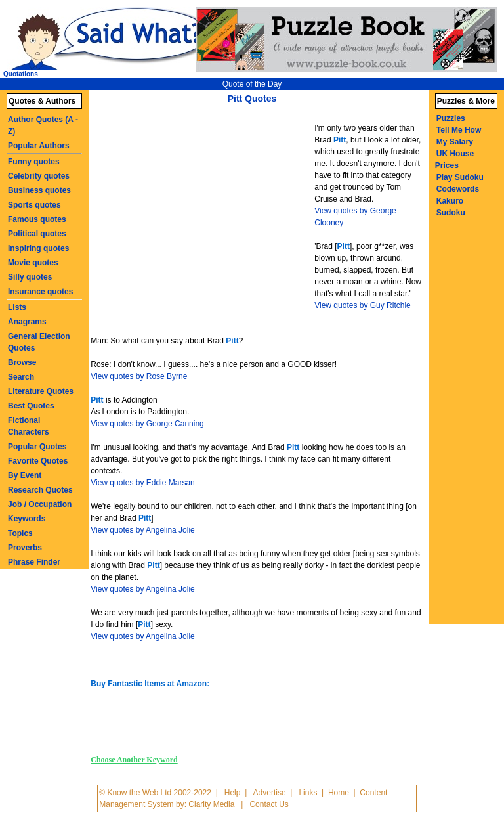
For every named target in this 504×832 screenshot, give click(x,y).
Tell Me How (459, 130)
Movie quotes (33, 263)
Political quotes (37, 234)
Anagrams (27, 322)
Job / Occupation (40, 504)
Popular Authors (39, 146)
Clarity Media (211, 804)
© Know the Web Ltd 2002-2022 (155, 793)
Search (21, 377)
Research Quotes (40, 490)
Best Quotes (31, 406)
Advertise (270, 793)
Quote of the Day (252, 84)
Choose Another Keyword (134, 760)
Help (233, 793)
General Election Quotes (39, 342)
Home (339, 793)
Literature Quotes (41, 391)
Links (308, 793)
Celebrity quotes (39, 176)
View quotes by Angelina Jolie (143, 530)
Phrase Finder (34, 562)
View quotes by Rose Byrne (139, 376)
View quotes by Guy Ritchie (363, 305)
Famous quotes (37, 219)
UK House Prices (454, 160)
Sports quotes (34, 205)
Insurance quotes (40, 292)
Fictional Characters (29, 426)
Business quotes (39, 190)
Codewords (458, 189)
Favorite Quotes (38, 461)
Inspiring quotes (38, 248)
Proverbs (25, 548)
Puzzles (451, 118)
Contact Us (269, 804)
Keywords (27, 519)
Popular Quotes (37, 447)
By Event (25, 475)
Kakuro (450, 201)
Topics (20, 533)
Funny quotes (34, 162)
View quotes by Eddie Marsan (143, 483)
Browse (22, 362)
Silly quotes (30, 277)
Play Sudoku (460, 177)
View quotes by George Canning (147, 424)
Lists (17, 307)
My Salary (455, 142)
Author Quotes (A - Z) (43, 125)
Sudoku (451, 213)
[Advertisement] (204, 209)
